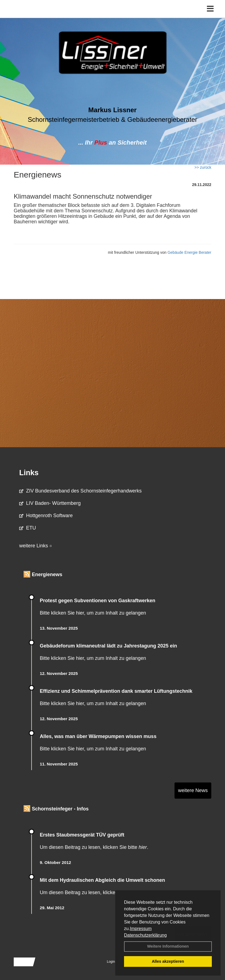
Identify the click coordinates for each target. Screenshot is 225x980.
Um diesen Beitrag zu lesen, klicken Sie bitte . (94, 847)
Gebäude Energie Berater (189, 252)
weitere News (193, 790)
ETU (28, 528)
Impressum (141, 929)
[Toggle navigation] (210, 9)
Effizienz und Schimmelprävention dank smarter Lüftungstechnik (116, 691)
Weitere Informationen (168, 946)
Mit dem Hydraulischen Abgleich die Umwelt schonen (102, 880)
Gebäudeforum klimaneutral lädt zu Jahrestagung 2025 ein (108, 646)
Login (111, 962)
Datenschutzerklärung (145, 935)
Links (29, 473)
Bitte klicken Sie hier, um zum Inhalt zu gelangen (93, 613)
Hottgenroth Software (46, 516)
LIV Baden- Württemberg (50, 503)
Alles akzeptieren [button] (168, 961)
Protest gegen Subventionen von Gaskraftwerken (98, 601)
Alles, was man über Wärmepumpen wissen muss (98, 736)
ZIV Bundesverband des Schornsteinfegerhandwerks (80, 491)
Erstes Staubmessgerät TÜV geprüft (82, 835)
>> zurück (203, 167)
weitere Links (36, 546)
